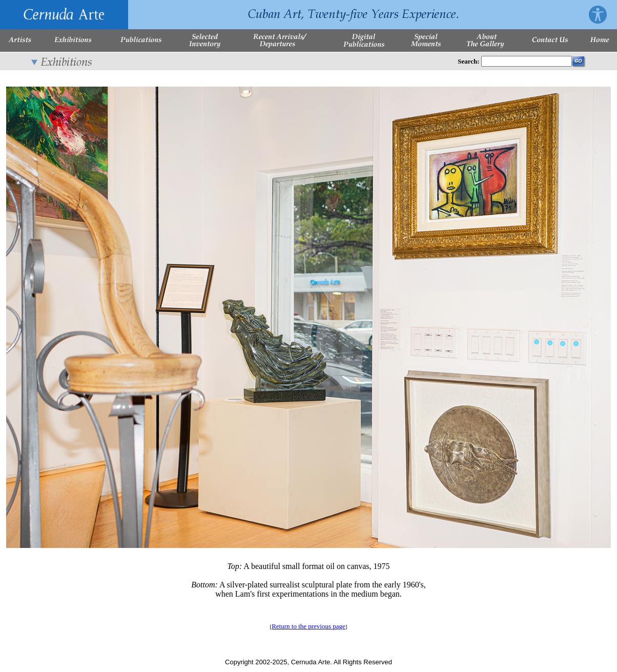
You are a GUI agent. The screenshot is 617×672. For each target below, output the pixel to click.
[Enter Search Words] (527, 61)
